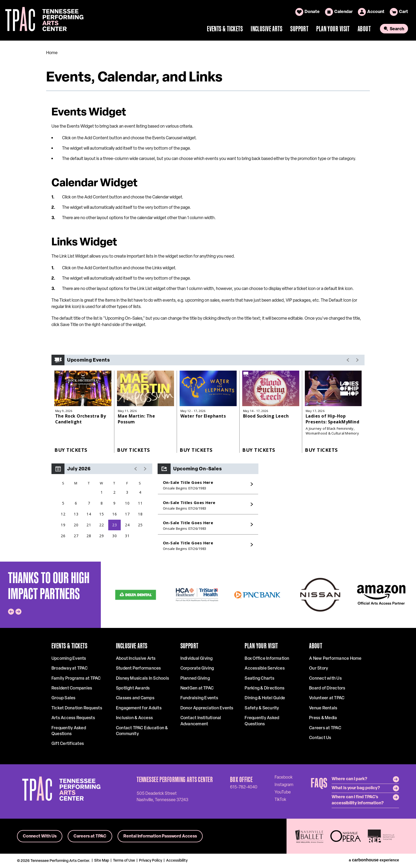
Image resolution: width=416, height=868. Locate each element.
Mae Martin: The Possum (136, 419)
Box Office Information (267, 659)
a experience (374, 860)
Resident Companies (72, 688)
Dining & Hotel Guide (265, 698)
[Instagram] (284, 785)
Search (397, 29)
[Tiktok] (280, 800)
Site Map (102, 861)
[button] (136, 469)
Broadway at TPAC (70, 669)
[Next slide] (18, 612)
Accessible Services (265, 669)
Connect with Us (325, 679)
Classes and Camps (135, 698)
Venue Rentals (323, 708)
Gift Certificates (68, 744)
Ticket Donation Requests (77, 708)
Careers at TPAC (325, 728)
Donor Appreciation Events (207, 708)
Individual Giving (197, 659)
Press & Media (323, 718)
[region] (102, 510)
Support (299, 29)
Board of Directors (327, 688)
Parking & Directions (265, 688)
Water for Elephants (203, 416)
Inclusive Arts (266, 29)
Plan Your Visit (333, 29)
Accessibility (177, 861)
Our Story (318, 669)
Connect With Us (40, 836)
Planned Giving (195, 679)
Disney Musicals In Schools (142, 679)
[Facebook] (284, 777)
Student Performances (138, 669)
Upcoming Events (69, 659)
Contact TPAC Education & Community (142, 731)
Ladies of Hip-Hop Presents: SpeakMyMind (332, 419)
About (364, 29)
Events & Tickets (225, 29)
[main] (208, 301)
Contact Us (320, 738)
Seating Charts (259, 679)
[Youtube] (283, 792)
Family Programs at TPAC (76, 679)
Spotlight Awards (133, 688)
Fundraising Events (199, 698)
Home (52, 53)
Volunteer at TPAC (327, 698)
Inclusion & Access (134, 718)
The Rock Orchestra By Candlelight (81, 419)
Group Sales (64, 698)
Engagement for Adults (139, 708)
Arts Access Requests (73, 718)
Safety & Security (262, 708)
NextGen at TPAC (197, 688)
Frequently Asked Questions (69, 731)
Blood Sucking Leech (266, 416)
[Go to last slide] (11, 612)
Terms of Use (124, 861)
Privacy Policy (151, 861)
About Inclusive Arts (136, 659)
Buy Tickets (71, 450)
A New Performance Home (335, 659)
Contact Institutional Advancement (201, 721)
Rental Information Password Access (160, 836)
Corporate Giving (197, 669)
